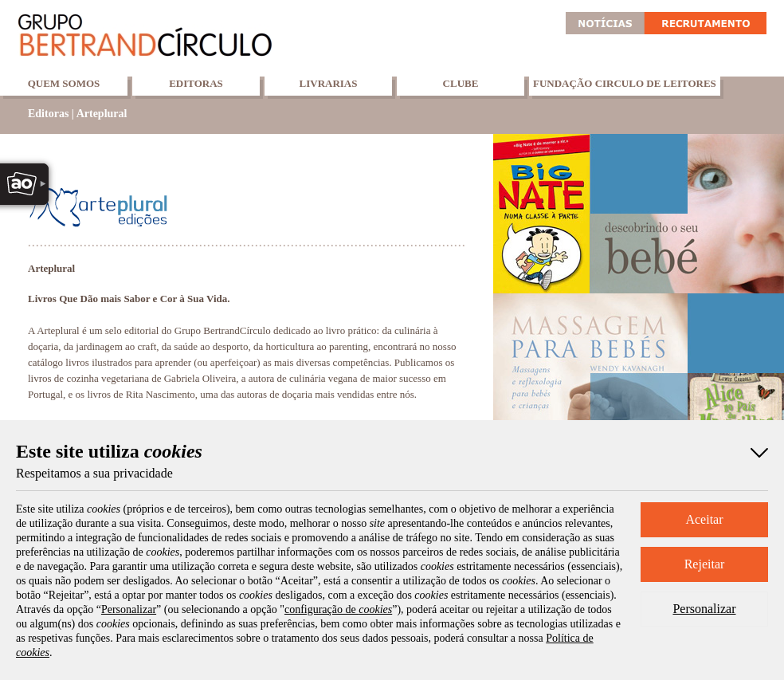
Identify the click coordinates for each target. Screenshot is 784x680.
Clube (461, 83)
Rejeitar (705, 564)
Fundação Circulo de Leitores (625, 83)
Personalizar (704, 609)
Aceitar (704, 519)
